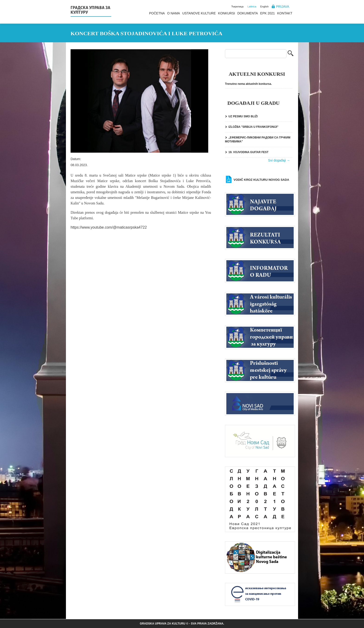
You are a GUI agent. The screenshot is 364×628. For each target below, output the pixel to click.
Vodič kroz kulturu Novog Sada (261, 180)
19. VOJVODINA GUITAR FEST (249, 152)
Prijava (283, 7)
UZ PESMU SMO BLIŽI (243, 116)
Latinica (252, 7)
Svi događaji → (279, 160)
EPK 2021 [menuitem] (268, 13)
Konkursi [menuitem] (226, 13)
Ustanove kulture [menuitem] (199, 13)
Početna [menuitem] (157, 13)
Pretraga (291, 54)
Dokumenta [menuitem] (247, 13)
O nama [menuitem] (174, 13)
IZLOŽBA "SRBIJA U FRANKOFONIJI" (253, 127)
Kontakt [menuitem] (285, 13)
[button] (139, 101)
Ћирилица (237, 7)
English (264, 7)
